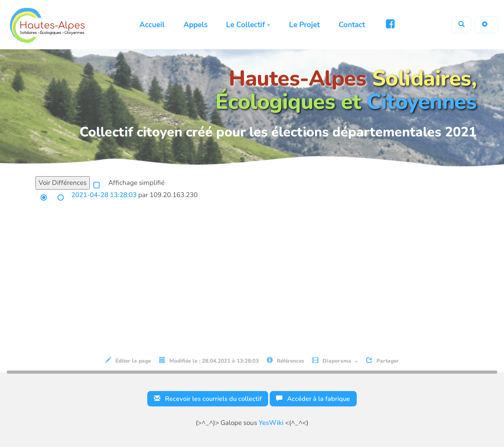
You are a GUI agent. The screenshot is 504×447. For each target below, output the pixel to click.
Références (285, 361)
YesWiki (271, 423)
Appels (195, 25)
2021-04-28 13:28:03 (104, 195)
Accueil (151, 25)
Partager (383, 361)
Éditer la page (128, 361)
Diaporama (335, 361)
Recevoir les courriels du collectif (207, 399)
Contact (351, 25)
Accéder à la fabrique (315, 399)
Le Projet (304, 25)
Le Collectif (247, 25)
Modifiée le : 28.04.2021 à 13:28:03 (209, 361)
